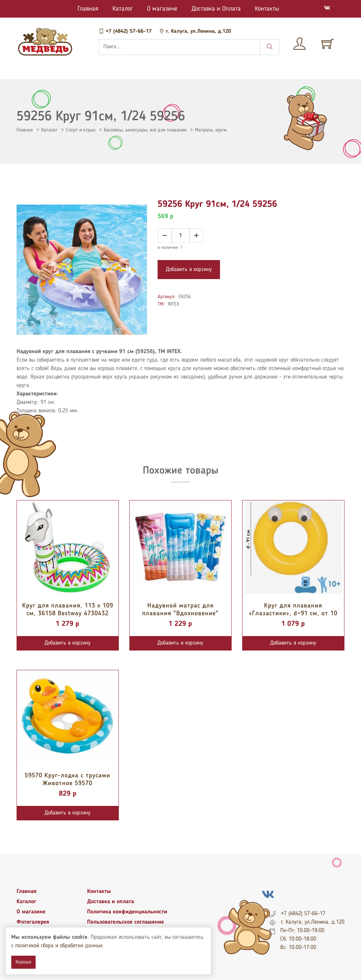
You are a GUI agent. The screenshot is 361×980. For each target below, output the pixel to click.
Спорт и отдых (81, 130)
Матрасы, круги (211, 130)
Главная (88, 9)
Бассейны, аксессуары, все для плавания (145, 130)
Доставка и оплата (111, 902)
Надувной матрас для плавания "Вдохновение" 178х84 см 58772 (180, 613)
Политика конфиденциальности (127, 912)
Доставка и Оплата (216, 9)
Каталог (123, 9)
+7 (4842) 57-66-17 (126, 32)
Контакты (267, 9)
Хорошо (23, 962)
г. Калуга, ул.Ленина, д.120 (195, 32)
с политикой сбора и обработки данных (57, 946)
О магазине (162, 9)
